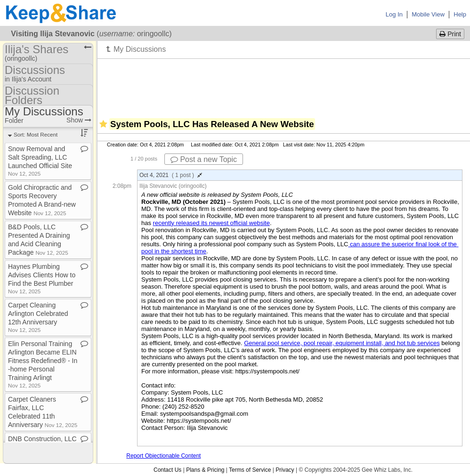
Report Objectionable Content (163, 456)
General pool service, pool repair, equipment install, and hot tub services (342, 343)
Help (460, 14)
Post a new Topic (204, 159)
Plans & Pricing (205, 470)
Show (79, 120)
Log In (394, 14)
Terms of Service (250, 470)
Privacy (285, 470)
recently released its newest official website (211, 223)
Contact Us (167, 470)
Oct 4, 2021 (171, 175)
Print (450, 34)
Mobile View (428, 14)
